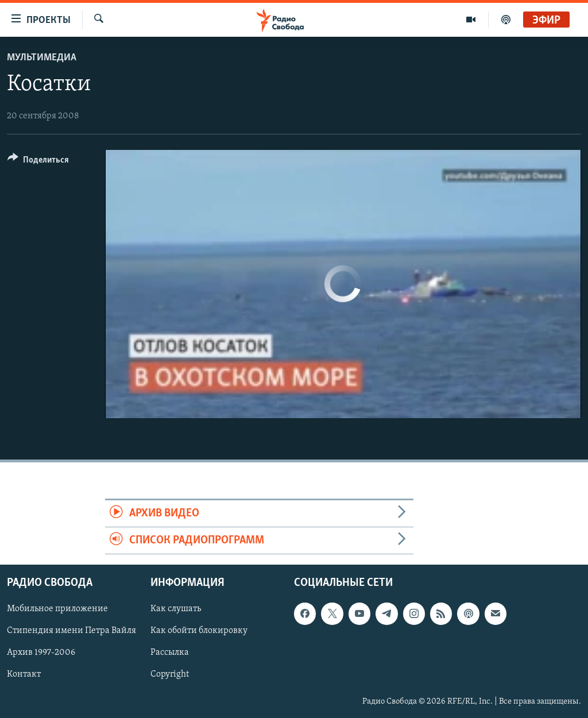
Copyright (170, 675)
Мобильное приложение (57, 609)
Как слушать (176, 609)
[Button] (38, 162)
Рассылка (170, 653)
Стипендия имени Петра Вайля (71, 631)
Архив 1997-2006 (41, 653)
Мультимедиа (42, 58)
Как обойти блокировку (199, 631)
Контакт (24, 675)
